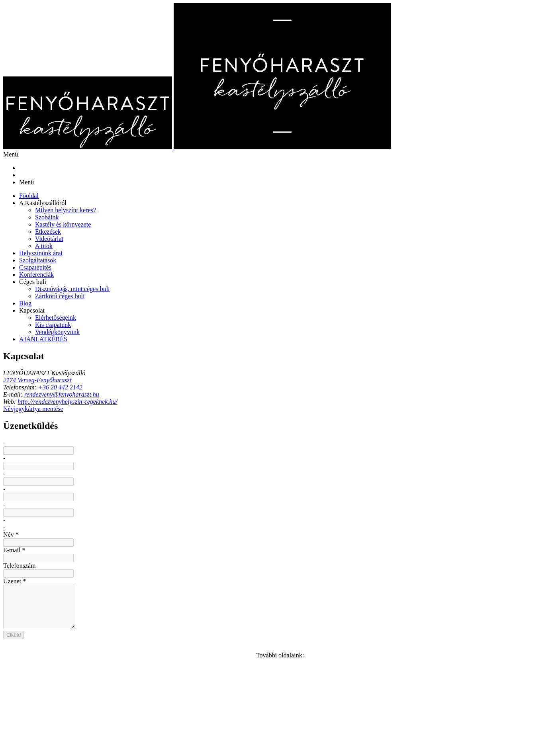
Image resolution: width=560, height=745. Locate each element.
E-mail (251, 454)
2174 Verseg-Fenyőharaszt (93, 435)
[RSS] (116, 484)
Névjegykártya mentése (97, 507)
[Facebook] (87, 484)
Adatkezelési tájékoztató (78, 727)
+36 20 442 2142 (120, 449)
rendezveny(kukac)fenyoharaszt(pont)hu (140, 459)
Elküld (256, 603)
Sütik (124, 727)
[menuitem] (506, 21)
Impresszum (352, 719)
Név (247, 425)
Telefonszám (258, 482)
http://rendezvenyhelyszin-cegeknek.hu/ (133, 468)
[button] (506, 34)
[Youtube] (102, 484)
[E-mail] (58, 484)
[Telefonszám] (72, 484)
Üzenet (252, 511)
